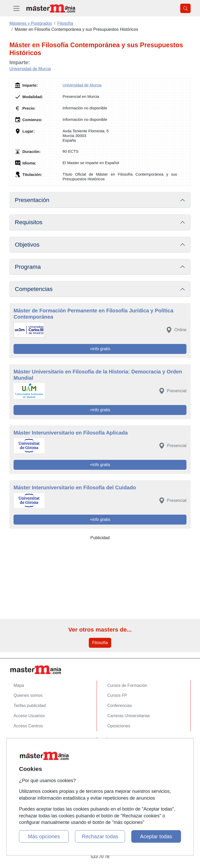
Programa (28, 267)
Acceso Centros (28, 726)
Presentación (32, 200)
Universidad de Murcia (30, 69)
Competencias (34, 289)
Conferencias (120, 706)
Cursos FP (117, 695)
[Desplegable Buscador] (185, 8)
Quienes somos (28, 695)
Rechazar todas (100, 836)
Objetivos (27, 245)
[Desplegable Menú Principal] (16, 8)
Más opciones (44, 836)
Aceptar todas (156, 836)
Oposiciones (119, 726)
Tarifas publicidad (30, 706)
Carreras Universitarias (129, 716)
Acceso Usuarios (29, 716)
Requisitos (29, 222)
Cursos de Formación (127, 685)
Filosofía (100, 643)
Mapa (19, 685)
